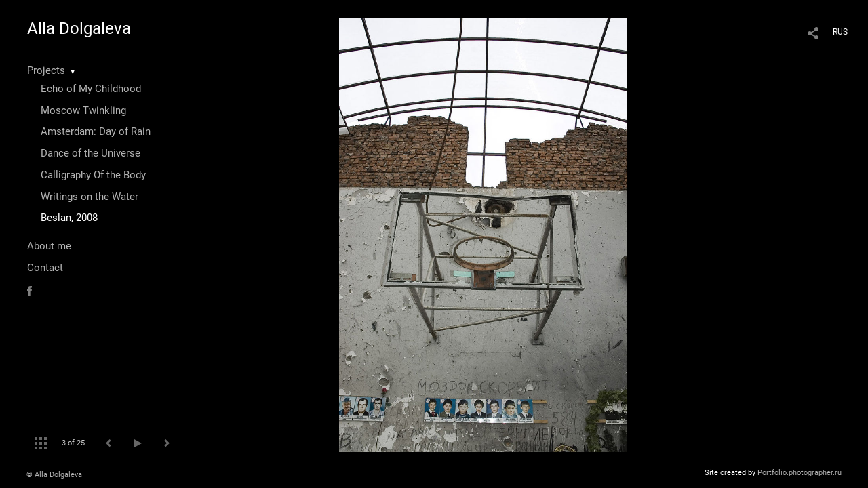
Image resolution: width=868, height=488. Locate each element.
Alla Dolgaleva (79, 28)
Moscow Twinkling (83, 110)
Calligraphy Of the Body (93, 175)
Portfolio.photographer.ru (800, 473)
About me (49, 246)
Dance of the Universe (91, 153)
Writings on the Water (90, 197)
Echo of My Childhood (91, 89)
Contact (45, 268)
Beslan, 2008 (69, 218)
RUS (840, 32)
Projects (46, 70)
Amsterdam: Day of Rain (96, 131)
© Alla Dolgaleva (54, 475)
